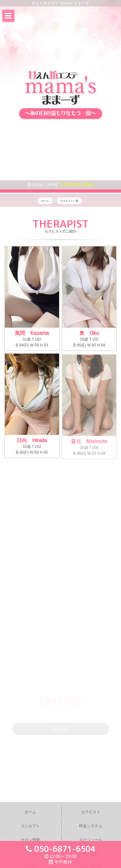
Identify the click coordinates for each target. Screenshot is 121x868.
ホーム (30, 812)
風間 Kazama (32, 333)
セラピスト (91, 812)
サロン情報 (30, 840)
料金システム (91, 826)
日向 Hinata (32, 441)
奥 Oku (89, 333)
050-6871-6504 (77, 185)
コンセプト (30, 826)
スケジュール (91, 840)
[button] (8, 16)
